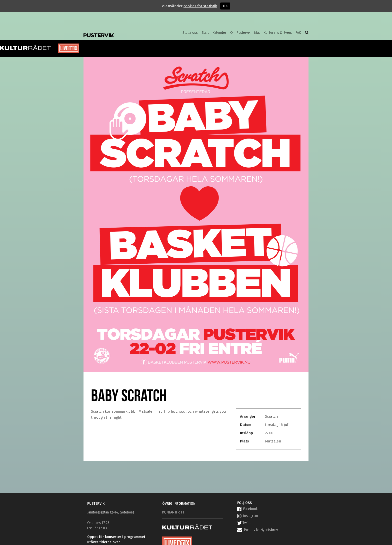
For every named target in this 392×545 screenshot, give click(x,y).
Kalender (219, 33)
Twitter (245, 523)
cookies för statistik (200, 6)
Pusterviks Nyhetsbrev (258, 530)
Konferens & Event (278, 33)
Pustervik (123, 31)
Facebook (247, 509)
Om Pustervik (240, 33)
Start (205, 33)
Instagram (248, 516)
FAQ (299, 33)
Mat (257, 33)
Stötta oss (190, 33)
